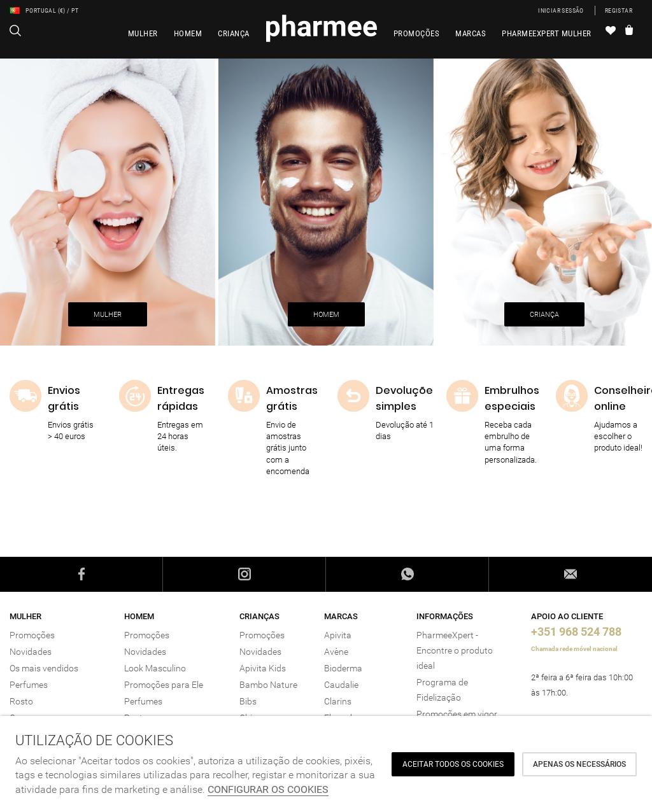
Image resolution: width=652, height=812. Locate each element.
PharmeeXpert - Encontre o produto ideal (455, 650)
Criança (234, 33)
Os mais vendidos (44, 668)
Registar (619, 10)
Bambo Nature (268, 685)
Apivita (338, 635)
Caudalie (341, 685)
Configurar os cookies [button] (268, 790)
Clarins (338, 701)
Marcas (471, 33)
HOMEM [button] (326, 315)
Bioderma (343, 668)
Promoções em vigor (457, 714)
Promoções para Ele (164, 685)
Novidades (31, 652)
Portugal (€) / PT (44, 10)
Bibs (248, 701)
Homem (188, 33)
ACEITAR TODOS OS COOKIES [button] (453, 764)
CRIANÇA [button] (544, 315)
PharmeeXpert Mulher (547, 33)
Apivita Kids (263, 668)
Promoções (417, 33)
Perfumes (29, 685)
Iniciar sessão (561, 10)
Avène (336, 652)
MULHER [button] (108, 315)
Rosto (21, 701)
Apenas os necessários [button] (579, 764)
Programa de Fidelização (442, 690)
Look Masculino (155, 668)
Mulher (143, 33)
